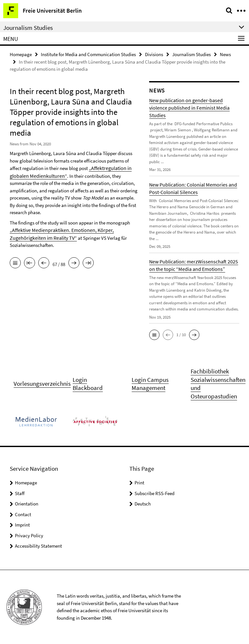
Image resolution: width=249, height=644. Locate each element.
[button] (154, 334)
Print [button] (139, 482)
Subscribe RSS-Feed (154, 493)
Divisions (154, 54)
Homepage (21, 54)
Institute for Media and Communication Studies (88, 54)
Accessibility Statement (38, 546)
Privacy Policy (29, 535)
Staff (20, 493)
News (225, 54)
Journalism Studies (191, 54)
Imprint (22, 524)
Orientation (27, 503)
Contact (23, 514)
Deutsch (143, 503)
